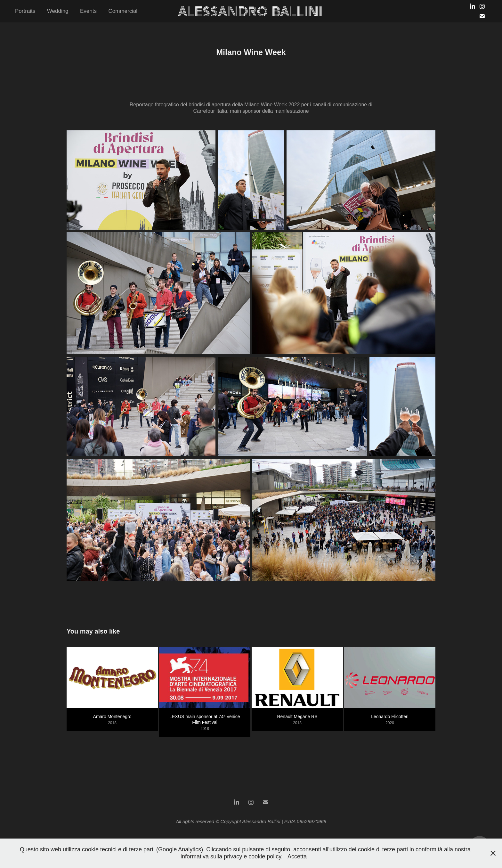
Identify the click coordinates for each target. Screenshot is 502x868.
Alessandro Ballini (250, 11)
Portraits (25, 11)
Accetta (297, 856)
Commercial (123, 11)
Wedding (58, 11)
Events (88, 11)
